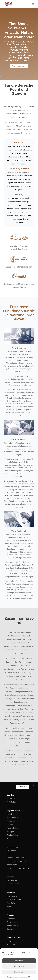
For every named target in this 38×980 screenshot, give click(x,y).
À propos (11, 915)
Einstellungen (19, 972)
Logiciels (11, 795)
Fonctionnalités (13, 847)
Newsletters (12, 903)
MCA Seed (11, 941)
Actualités (11, 893)
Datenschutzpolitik (25, 977)
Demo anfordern (19, 66)
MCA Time (11, 945)
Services (10, 877)
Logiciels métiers (14, 811)
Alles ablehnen (19, 966)
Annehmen (19, 961)
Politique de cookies (13, 977)
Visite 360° (22, 787)
